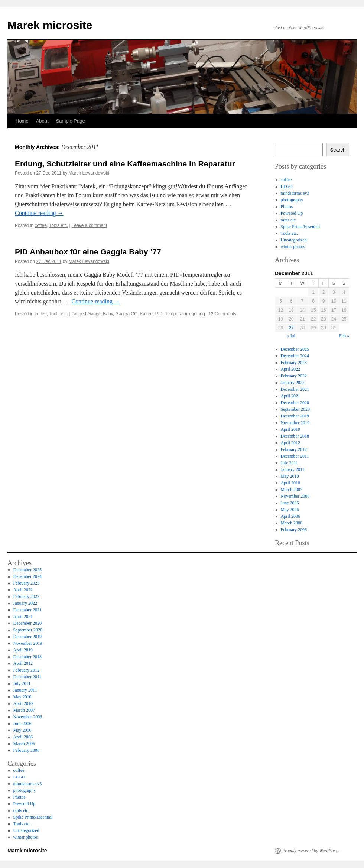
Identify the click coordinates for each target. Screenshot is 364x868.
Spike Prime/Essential (300, 227)
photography (292, 200)
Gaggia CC (126, 314)
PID (159, 314)
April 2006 (290, 516)
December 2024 (295, 356)
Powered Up (292, 213)
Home (22, 121)
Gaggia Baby (100, 314)
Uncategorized (294, 240)
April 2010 (290, 483)
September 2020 (295, 409)
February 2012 (294, 449)
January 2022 (293, 383)
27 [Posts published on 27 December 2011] (291, 328)
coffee (40, 225)
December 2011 (295, 456)
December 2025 (295, 349)
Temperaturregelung (185, 314)
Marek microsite (50, 25)
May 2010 (290, 476)
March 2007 (292, 490)
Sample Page (71, 121)
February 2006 (294, 530)
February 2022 (294, 376)
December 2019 (295, 416)
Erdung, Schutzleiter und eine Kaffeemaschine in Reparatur (125, 164)
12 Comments (222, 314)
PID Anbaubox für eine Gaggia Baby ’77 (88, 252)
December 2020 (295, 403)
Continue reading (39, 213)
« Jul (291, 336)
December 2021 (295, 389)
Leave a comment (89, 225)
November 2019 (295, 423)
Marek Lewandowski (89, 173)
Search (338, 150)
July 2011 (290, 463)
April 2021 (290, 396)
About (42, 121)
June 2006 (290, 503)
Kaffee (146, 314)
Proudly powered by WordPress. (311, 851)
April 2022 (290, 369)
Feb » (344, 336)
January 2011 (293, 469)
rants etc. (289, 220)
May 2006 (290, 510)
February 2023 (294, 363)
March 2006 (292, 523)
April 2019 (290, 429)
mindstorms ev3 (295, 193)
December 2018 (295, 436)
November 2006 (295, 496)
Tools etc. (58, 225)
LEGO (287, 186)
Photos (287, 207)
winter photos (293, 247)
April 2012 (290, 443)
